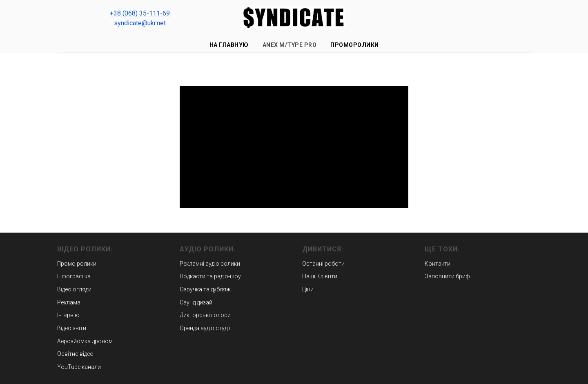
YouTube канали (79, 367)
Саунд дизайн (198, 302)
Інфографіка (74, 276)
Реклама (69, 302)
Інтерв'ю (68, 315)
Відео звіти (72, 328)
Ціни (308, 289)
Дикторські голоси (205, 315)
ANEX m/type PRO (290, 45)
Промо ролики (77, 264)
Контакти (438, 264)
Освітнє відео (75, 354)
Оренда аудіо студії (205, 328)
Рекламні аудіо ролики (210, 264)
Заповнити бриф (447, 276)
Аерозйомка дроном (85, 341)
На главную (229, 45)
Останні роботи (323, 264)
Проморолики (355, 45)
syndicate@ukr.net (140, 23)
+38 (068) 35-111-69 (140, 13)
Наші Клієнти (320, 276)
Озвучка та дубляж (205, 289)
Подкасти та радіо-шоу (210, 276)
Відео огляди (74, 289)
